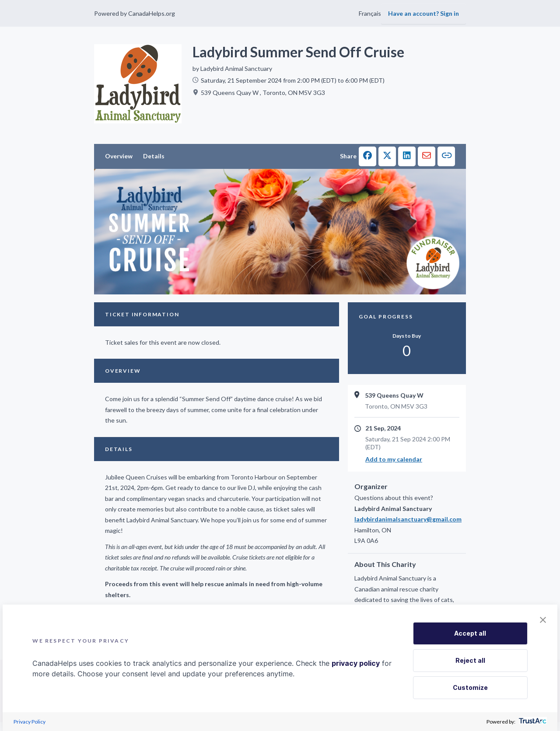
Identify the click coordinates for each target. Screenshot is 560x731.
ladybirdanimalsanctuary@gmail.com (407, 519)
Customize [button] (470, 687)
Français (370, 13)
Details (154, 156)
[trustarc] (532, 722)
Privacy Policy (30, 722)
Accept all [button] (470, 633)
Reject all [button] (470, 660)
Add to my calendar (394, 459)
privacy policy (356, 663)
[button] (367, 156)
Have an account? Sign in (423, 13)
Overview (119, 156)
